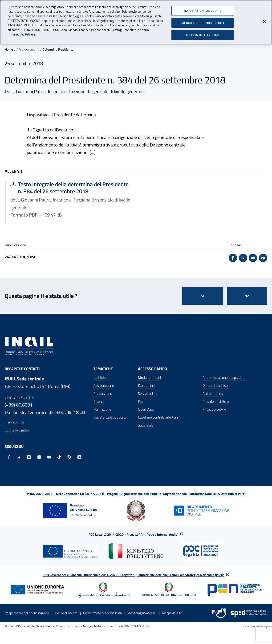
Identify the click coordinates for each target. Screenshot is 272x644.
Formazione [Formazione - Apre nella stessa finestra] (102, 409)
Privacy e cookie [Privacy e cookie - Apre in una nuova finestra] (214, 409)
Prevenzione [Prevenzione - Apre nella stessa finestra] (103, 393)
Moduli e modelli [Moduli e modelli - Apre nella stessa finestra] (150, 377)
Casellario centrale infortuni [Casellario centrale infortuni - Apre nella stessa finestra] (158, 417)
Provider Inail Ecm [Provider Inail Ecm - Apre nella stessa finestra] (216, 401)
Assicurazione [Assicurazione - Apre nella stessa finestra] (104, 385)
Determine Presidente (58, 49)
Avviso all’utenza (66, 613)
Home (9, 49)
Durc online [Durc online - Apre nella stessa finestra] (146, 385)
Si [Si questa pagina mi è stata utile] (203, 296)
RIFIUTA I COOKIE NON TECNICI (203, 21)
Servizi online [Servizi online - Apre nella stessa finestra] (148, 393)
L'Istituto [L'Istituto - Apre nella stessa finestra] (100, 377)
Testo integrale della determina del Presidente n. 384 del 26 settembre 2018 (69, 188)
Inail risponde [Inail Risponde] (14, 422)
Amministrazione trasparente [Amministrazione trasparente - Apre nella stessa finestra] (224, 377)
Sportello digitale (17, 430)
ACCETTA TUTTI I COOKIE (203, 33)
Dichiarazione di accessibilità (102, 613)
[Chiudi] (264, 20)
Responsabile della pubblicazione (27, 613)
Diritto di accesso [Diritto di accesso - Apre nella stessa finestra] (215, 385)
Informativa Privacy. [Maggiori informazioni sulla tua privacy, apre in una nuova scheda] (22, 33)
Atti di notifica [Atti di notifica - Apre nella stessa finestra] (213, 393)
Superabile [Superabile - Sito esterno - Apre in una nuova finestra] (146, 425)
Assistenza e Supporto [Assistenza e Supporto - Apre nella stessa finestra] (110, 417)
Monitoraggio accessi (142, 613)
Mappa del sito (172, 613)
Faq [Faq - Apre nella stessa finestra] (141, 401)
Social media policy (254, 626)
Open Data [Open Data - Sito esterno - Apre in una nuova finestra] (146, 409)
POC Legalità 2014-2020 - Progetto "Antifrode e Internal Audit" (133, 534)
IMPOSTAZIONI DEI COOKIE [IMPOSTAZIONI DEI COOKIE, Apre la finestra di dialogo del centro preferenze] (203, 9)
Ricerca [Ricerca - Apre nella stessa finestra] (99, 401)
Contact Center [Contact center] (20, 397)
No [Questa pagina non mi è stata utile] (247, 296)
